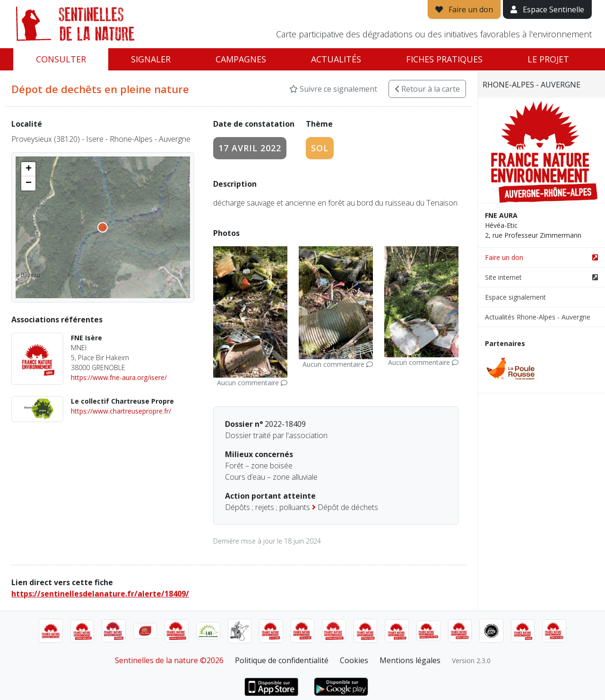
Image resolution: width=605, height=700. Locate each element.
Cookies (354, 660)
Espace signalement (515, 297)
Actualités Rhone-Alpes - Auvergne (538, 317)
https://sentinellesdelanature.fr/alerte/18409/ (100, 594)
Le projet (548, 59)
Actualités (336, 59)
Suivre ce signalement (333, 89)
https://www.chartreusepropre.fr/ (121, 411)
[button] (28, 169)
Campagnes (241, 59)
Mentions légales (410, 660)
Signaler (151, 59)
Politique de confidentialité (282, 660)
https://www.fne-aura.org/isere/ (119, 377)
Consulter (61, 59)
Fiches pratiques (444, 59)
